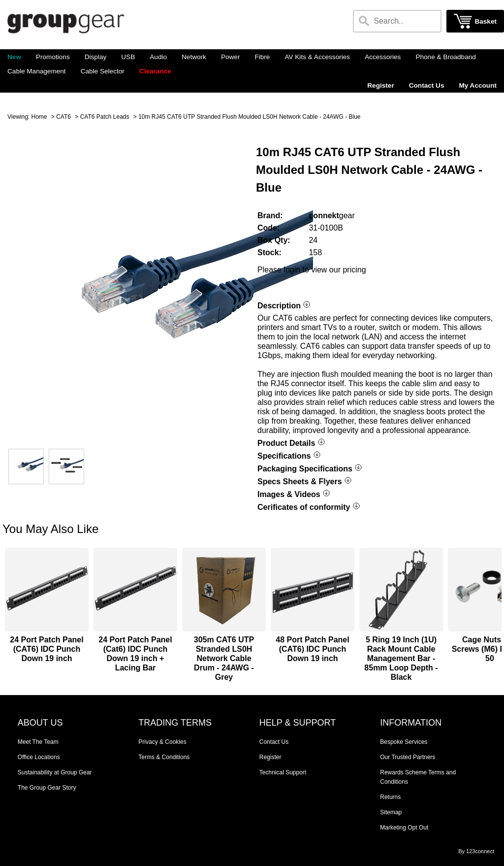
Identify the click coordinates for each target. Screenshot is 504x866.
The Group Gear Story (47, 788)
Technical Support (283, 772)
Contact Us (427, 85)
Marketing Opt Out (404, 828)
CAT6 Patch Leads (105, 117)
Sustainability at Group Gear (55, 772)
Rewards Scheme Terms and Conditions (418, 777)
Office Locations (39, 757)
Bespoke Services (404, 742)
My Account (478, 85)
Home (39, 117)
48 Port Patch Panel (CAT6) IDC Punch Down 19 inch (312, 649)
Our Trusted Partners (408, 757)
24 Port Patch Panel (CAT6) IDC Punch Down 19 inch (47, 649)
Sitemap (391, 812)
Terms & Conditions (164, 757)
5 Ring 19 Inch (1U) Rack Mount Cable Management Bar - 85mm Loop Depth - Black (401, 658)
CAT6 (63, 117)
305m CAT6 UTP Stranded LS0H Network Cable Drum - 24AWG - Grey (224, 658)
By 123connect (476, 851)
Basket (486, 21)
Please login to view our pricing (312, 270)
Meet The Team (38, 742)
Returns (390, 797)
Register (380, 85)
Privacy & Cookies (162, 742)
